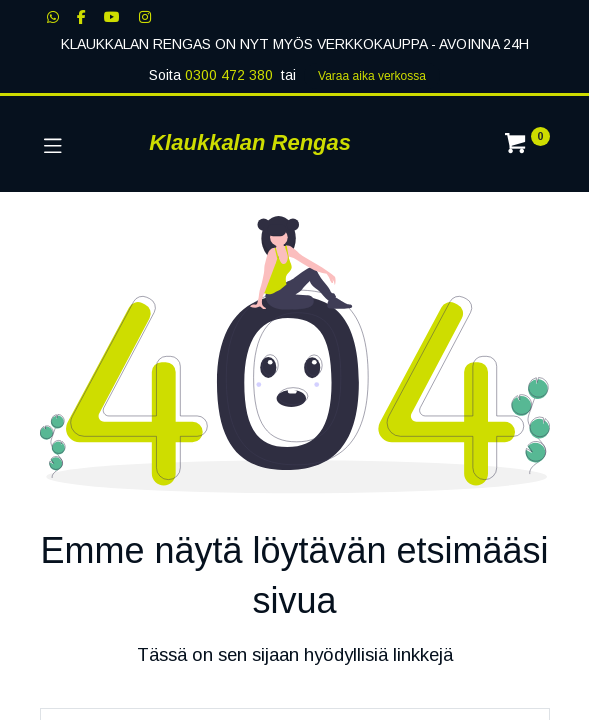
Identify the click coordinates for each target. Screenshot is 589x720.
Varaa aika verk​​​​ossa (372, 76)
